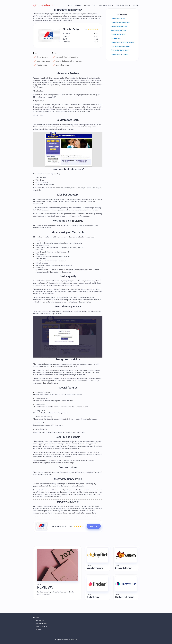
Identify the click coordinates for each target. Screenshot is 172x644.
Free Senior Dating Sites (120, 50)
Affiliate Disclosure (41, 624)
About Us (38, 630)
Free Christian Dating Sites (120, 46)
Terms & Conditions (41, 627)
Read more (46, 594)
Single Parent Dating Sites (120, 22)
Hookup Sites (116, 38)
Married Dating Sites (118, 30)
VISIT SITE (94, 526)
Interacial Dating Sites (119, 26)
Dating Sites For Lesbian (120, 54)
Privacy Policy (40, 620)
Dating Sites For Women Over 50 (123, 42)
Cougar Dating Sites (118, 34)
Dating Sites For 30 (118, 18)
